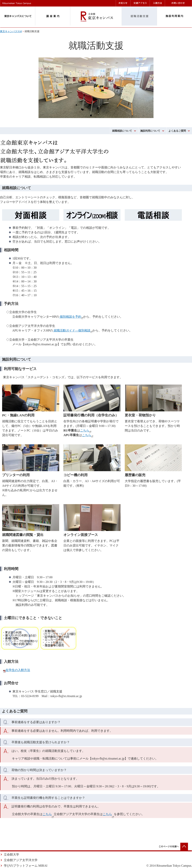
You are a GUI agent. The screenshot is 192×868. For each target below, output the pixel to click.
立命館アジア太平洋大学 (21, 860)
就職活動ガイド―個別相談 (72, 330)
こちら (85, 430)
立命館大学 (11, 854)
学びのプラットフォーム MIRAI (26, 866)
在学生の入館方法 (18, 670)
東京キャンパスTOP (11, 31)
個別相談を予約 (70, 317)
